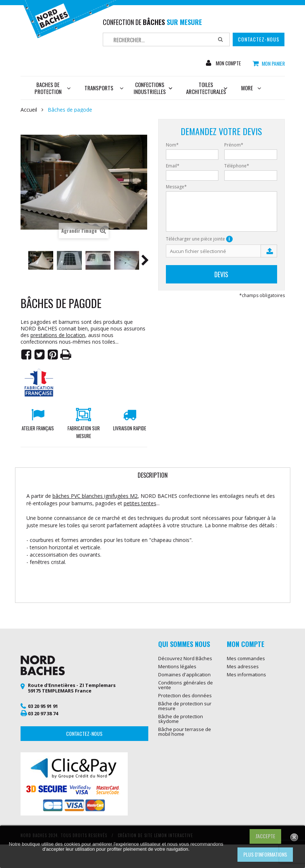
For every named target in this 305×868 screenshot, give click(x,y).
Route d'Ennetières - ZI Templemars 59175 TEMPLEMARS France (72, 688)
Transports (99, 88)
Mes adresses (243, 666)
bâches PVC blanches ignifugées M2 (95, 496)
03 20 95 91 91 (43, 706)
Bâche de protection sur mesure (185, 706)
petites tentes (140, 503)
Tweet (40, 355)
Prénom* (234, 145)
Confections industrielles (153, 88)
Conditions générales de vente (186, 685)
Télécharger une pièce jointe (199, 239)
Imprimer (66, 355)
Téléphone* (237, 166)
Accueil (29, 110)
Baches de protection (52, 88)
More (251, 88)
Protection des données (185, 695)
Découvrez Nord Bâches (185, 658)
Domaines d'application (184, 674)
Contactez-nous (259, 39)
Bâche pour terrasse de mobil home (185, 732)
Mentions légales (177, 666)
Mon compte (229, 63)
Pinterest (53, 355)
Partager (26, 355)
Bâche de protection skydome (181, 719)
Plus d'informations (265, 854)
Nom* (172, 145)
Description (153, 475)
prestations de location (58, 335)
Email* (173, 166)
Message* (176, 187)
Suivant (145, 261)
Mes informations (246, 674)
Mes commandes (246, 658)
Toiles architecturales (207, 88)
